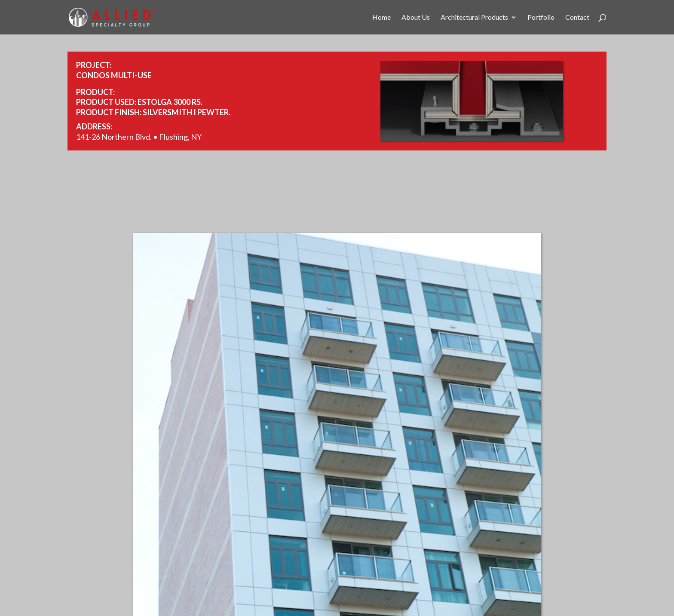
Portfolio (541, 18)
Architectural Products (474, 18)
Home (381, 18)
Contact (577, 18)
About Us (416, 18)
